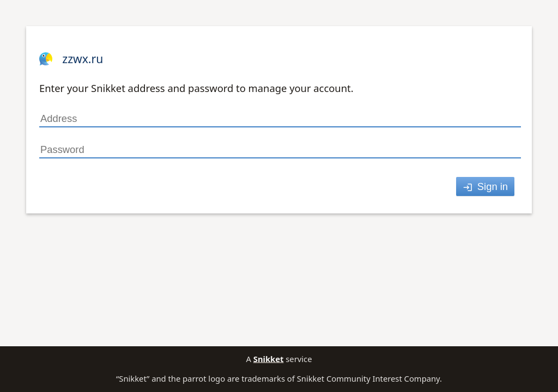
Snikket (269, 359)
